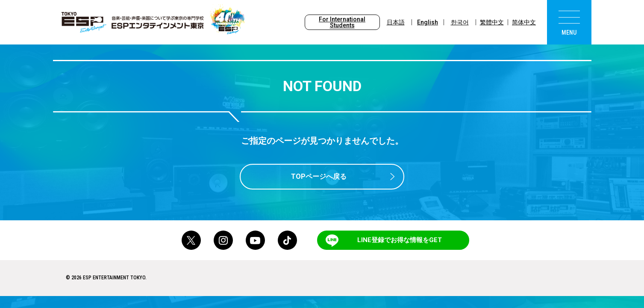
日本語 (396, 22)
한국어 (460, 22)
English (428, 22)
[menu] (569, 22)
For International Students (342, 22)
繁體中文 (492, 22)
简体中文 (524, 22)
